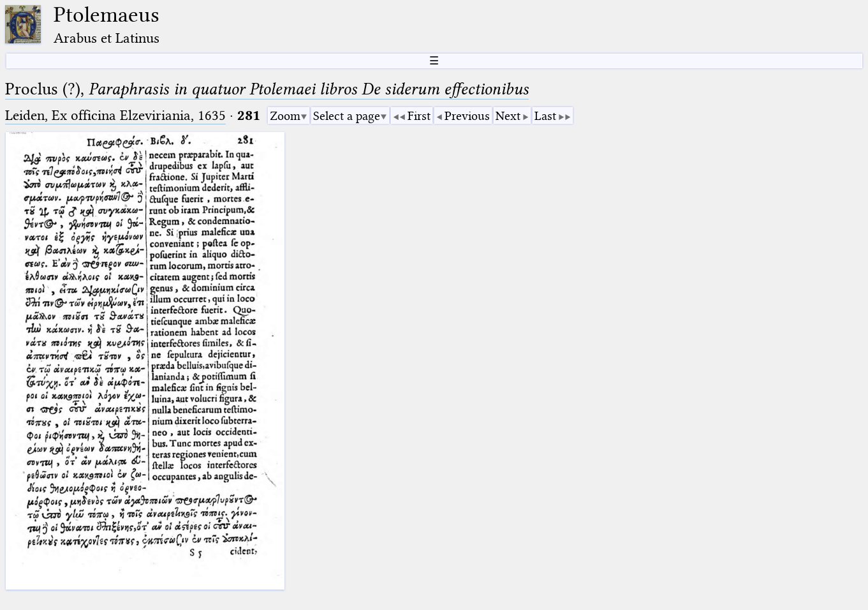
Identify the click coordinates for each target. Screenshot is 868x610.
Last (545, 116)
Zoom (285, 116)
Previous (467, 116)
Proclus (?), (267, 89)
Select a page (347, 116)
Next (508, 116)
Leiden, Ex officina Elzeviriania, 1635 (115, 115)
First (419, 116)
